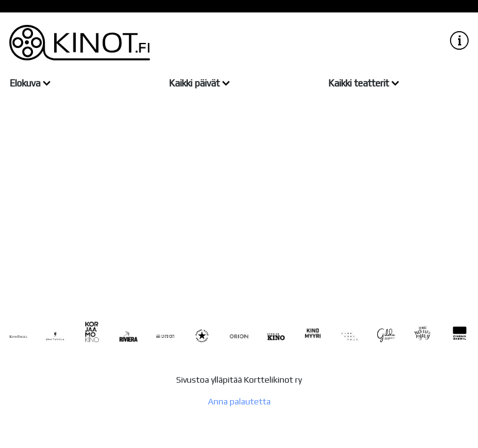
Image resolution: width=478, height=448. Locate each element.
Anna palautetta (239, 401)
